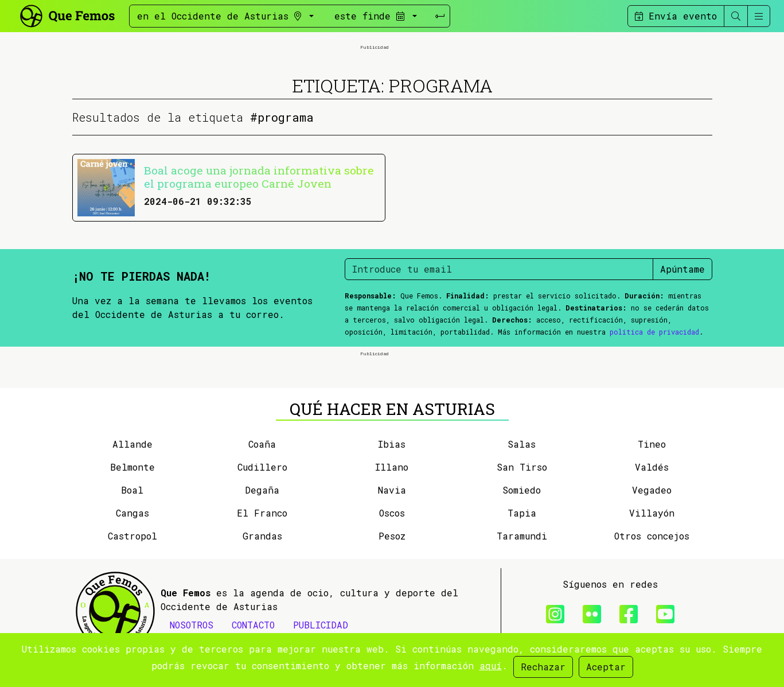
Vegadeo (652, 490)
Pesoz (392, 536)
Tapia (522, 513)
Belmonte (132, 467)
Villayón (652, 513)
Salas (522, 444)
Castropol (132, 536)
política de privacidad (654, 332)
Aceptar (606, 667)
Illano (392, 467)
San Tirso (522, 467)
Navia (392, 490)
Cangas (132, 513)
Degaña (262, 490)
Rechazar (543, 667)
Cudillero (262, 467)
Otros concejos (652, 536)
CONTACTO (253, 625)
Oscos (392, 513)
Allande (132, 444)
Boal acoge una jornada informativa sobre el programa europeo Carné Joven (259, 177)
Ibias (392, 444)
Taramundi (522, 536)
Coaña (262, 444)
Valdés (652, 467)
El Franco (262, 513)
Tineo (652, 444)
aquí (491, 665)
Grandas (262, 536)
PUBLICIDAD (321, 625)
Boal (132, 490)
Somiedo (522, 490)
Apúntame (682, 269)
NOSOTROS (192, 625)
